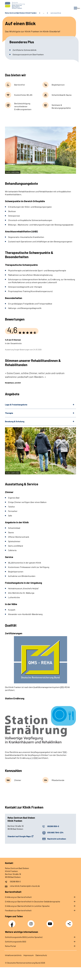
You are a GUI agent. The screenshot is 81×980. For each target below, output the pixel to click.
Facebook (13, 922)
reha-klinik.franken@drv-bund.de (25, 886)
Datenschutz (41, 955)
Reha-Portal (10, 946)
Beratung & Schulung (15, 421)
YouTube (50, 922)
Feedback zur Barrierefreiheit (18, 910)
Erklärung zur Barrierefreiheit (18, 897)
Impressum (29, 955)
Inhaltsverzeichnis (13, 955)
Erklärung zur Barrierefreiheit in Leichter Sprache (27, 906)
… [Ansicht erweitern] (44, 13)
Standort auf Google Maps (19, 836)
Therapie (9, 413)
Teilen (69, 924)
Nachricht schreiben (57, 839)
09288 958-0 (53, 826)
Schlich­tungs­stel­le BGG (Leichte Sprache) (24, 937)
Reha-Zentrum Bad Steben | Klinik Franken (21, 13)
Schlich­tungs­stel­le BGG (16, 942)
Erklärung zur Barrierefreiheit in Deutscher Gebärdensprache (33, 901)
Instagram (32, 922)
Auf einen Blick (56, 13)
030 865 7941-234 (55, 832)
